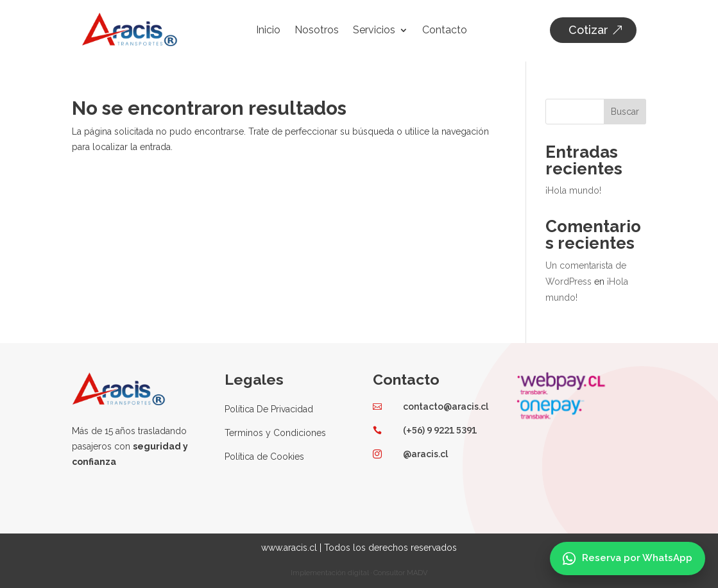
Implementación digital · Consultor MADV (359, 572)
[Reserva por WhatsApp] (628, 559)
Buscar (625, 110)
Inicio (268, 31)
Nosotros (317, 31)
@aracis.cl (425, 453)
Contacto (445, 31)
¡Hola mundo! (573, 189)
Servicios (374, 31)
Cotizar (588, 30)
